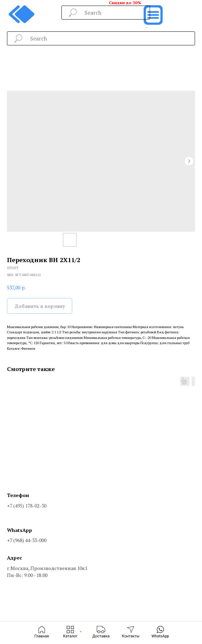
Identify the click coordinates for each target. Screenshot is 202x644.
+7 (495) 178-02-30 (27, 506)
